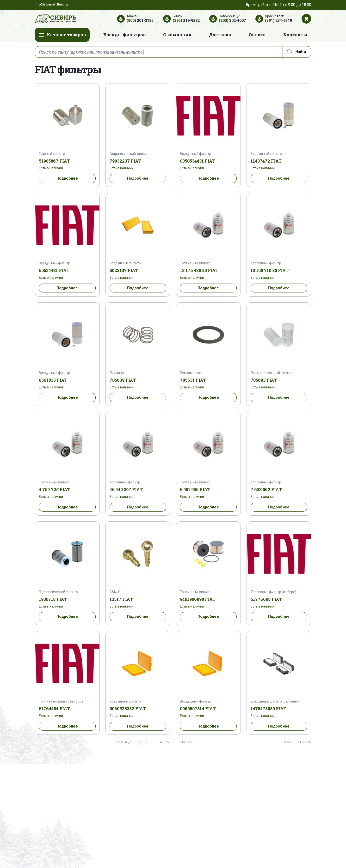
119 (190, 742)
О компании (177, 35)
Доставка (220, 35)
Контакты (295, 35)
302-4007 (232, 21)
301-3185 (140, 21)
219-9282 (186, 21)
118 (182, 742)
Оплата (257, 35)
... (175, 742)
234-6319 (278, 21)
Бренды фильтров (124, 35)
